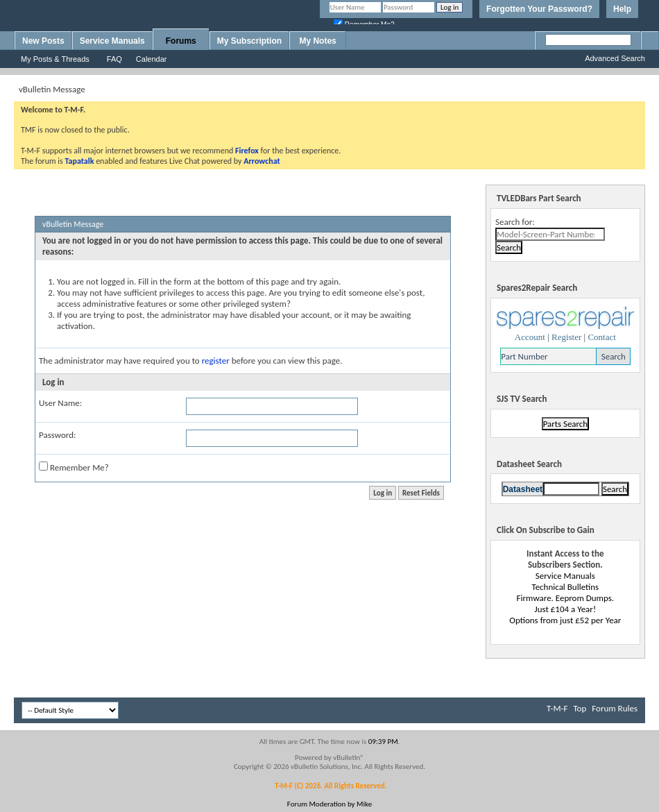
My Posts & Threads (55, 59)
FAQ (114, 59)
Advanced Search (615, 58)
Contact (601, 337)
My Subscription (249, 41)
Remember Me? (74, 467)
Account (530, 337)
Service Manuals (112, 41)
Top (580, 708)
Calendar (152, 59)
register (216, 361)
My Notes (317, 41)
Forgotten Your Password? (539, 9)
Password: (57, 435)
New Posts (43, 41)
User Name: (60, 403)
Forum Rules (615, 708)
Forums (181, 41)
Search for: (515, 222)
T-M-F (557, 708)
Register (566, 337)
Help (622, 9)
